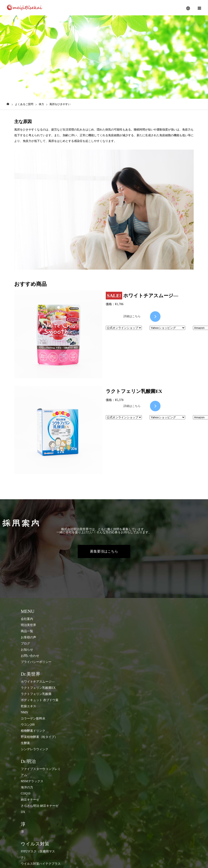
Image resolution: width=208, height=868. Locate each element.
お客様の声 (28, 637)
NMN (24, 712)
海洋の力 (27, 787)
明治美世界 (28, 625)
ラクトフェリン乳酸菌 (36, 694)
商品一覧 (27, 631)
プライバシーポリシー (36, 662)
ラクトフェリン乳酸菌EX (38, 688)
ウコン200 (28, 725)
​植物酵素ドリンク (33, 731)
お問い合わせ (30, 656)
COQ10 (26, 794)
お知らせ (27, 650)
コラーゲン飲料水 (33, 719)
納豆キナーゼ (30, 800)
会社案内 (27, 619)
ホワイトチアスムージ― (38, 682)
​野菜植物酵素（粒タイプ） (39, 737)
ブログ (25, 643)
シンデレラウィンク (35, 749)
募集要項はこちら (104, 551)
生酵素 (25, 743)
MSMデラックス (32, 781)
